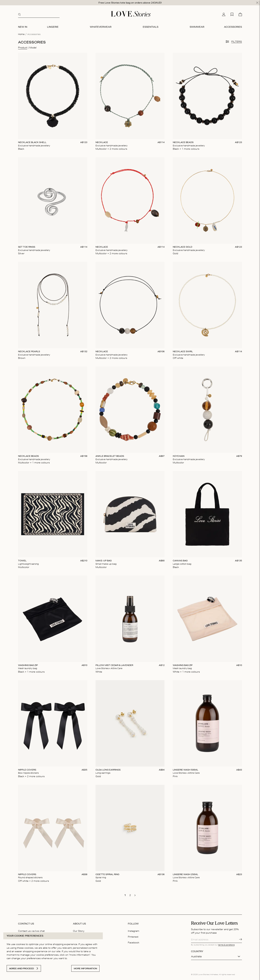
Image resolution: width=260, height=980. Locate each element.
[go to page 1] (125, 894)
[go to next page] (135, 895)
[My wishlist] (232, 14)
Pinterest (133, 936)
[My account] (224, 14)
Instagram (134, 930)
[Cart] (240, 14)
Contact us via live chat (31, 930)
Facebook (134, 942)
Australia (196, 956)
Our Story (79, 930)
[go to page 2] (130, 894)
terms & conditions (226, 944)
